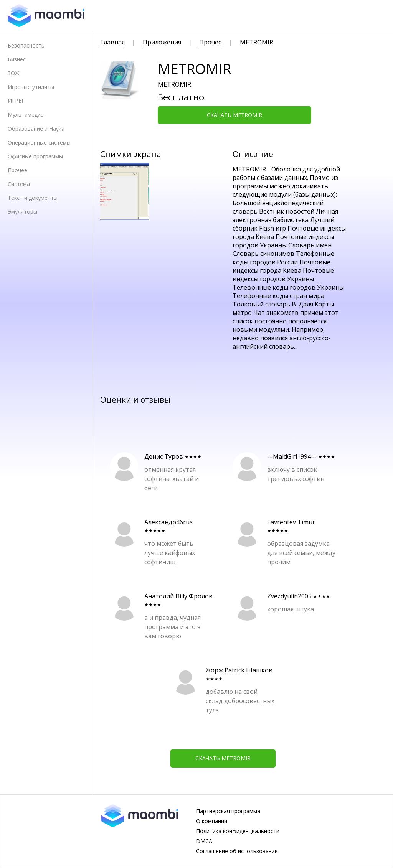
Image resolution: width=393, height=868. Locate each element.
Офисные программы (35, 156)
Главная (112, 42)
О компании (212, 821)
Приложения (162, 42)
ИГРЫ (15, 101)
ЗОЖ (13, 73)
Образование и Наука (36, 129)
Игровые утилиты (31, 87)
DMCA (204, 841)
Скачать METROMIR (234, 115)
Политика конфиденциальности (238, 831)
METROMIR (257, 42)
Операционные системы (39, 142)
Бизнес (17, 59)
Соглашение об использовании (237, 851)
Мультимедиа (26, 114)
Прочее (17, 170)
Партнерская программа (228, 811)
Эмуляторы (22, 212)
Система (19, 184)
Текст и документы (33, 198)
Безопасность (26, 45)
